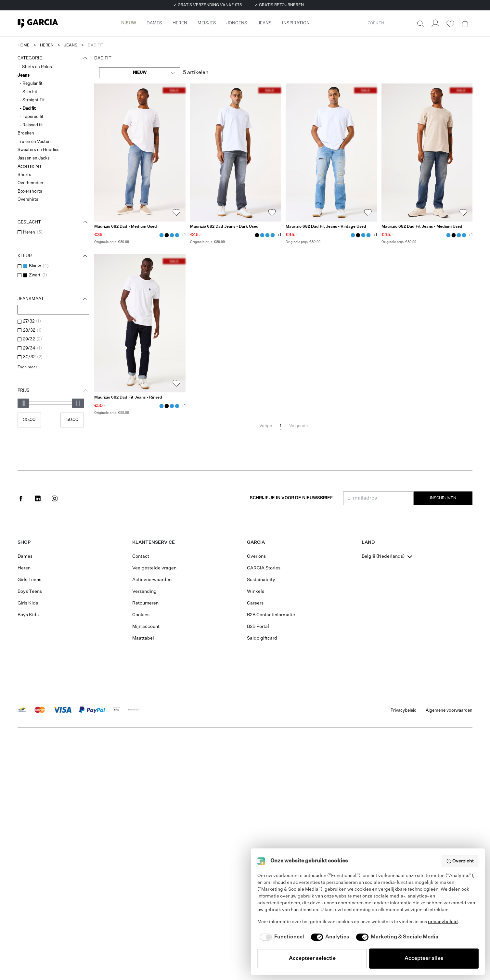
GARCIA (256, 542)
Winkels (256, 592)
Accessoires (30, 166)
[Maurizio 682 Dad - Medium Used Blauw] (161, 235)
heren (47, 45)
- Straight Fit (32, 100)
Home (24, 45)
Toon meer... (29, 367)
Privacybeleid (404, 711)
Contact (141, 556)
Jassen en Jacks (34, 158)
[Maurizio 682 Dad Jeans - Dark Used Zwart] (167, 235)
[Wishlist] (450, 24)
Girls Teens (29, 580)
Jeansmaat (53, 299)
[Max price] (72, 420)
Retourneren (145, 603)
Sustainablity (261, 580)
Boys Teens (30, 592)
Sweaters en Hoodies (39, 150)
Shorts (24, 175)
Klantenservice (154, 542)
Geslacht (53, 223)
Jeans (24, 76)
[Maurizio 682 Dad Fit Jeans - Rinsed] (140, 323)
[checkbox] (19, 232)
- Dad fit (28, 109)
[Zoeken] (420, 24)
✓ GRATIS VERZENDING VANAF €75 (208, 5)
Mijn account (146, 627)
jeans (71, 45)
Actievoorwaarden (152, 580)
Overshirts (28, 200)
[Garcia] (38, 23)
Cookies (141, 615)
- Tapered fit (32, 117)
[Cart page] (465, 23)
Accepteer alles (424, 959)
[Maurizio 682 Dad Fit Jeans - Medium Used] (427, 153)
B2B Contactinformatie (271, 615)
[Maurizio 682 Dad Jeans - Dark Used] (236, 153)
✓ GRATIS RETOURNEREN (279, 5)
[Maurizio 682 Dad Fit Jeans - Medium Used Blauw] (172, 235)
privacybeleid (443, 922)
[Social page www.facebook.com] (21, 498)
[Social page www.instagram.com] (55, 498)
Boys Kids (28, 615)
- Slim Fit (28, 92)
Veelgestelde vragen (154, 568)
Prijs (53, 391)
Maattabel (143, 638)
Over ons (256, 556)
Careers (255, 603)
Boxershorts (30, 191)
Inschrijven (443, 498)
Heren (24, 568)
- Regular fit (31, 84)
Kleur (53, 256)
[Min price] (29, 420)
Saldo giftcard (262, 638)
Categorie (53, 58)
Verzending (144, 592)
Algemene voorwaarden (449, 711)
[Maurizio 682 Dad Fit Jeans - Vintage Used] (331, 153)
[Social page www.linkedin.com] (38, 498)
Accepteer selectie (312, 959)
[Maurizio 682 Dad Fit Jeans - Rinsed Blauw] (161, 406)
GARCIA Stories (264, 568)
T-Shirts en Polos (35, 67)
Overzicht (460, 861)
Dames (25, 556)
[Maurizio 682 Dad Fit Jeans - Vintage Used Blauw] (177, 235)
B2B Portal (258, 627)
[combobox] (140, 73)
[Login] (435, 23)
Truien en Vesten (34, 142)
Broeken (26, 133)
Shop (24, 542)
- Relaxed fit (31, 125)
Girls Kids (28, 603)
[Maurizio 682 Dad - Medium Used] (140, 153)
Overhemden (30, 183)
